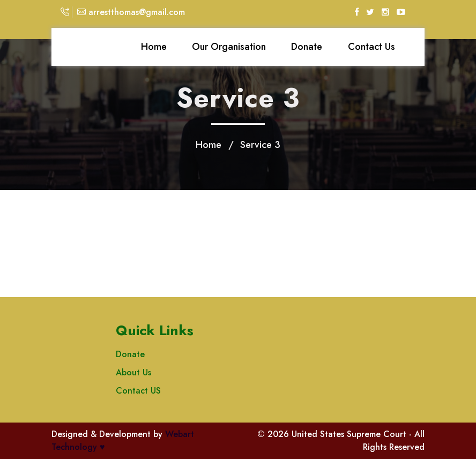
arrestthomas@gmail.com (131, 12)
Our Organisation (229, 47)
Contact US (138, 391)
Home (154, 47)
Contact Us (371, 47)
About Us (133, 372)
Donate (307, 47)
